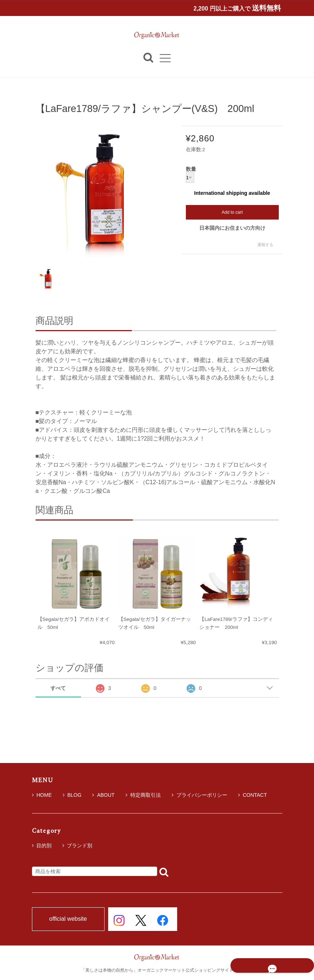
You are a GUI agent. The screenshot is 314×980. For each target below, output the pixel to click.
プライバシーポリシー (199, 795)
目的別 (44, 846)
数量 (191, 169)
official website (68, 919)
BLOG (72, 795)
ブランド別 (79, 846)
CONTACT (253, 795)
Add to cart (232, 212)
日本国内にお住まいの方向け (232, 228)
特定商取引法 (143, 795)
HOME (42, 795)
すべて (58, 688)
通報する (265, 245)
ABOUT (103, 795)
